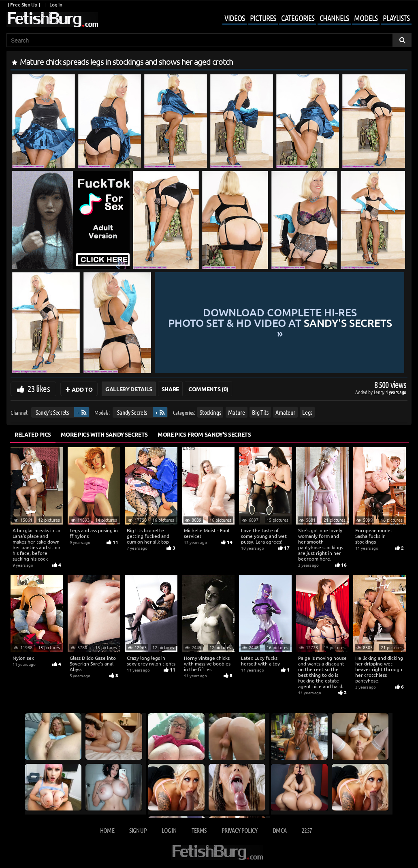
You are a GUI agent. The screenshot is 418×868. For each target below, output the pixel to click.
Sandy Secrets (132, 412)
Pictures (263, 18)
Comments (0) (208, 389)
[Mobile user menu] (311, 19)
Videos (235, 18)
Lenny (380, 392)
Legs (307, 412)
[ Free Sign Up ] (24, 5)
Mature (237, 412)
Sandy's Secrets (52, 412)
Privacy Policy (240, 830)
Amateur (285, 412)
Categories (298, 18)
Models (366, 18)
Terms (199, 830)
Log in (56, 5)
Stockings (210, 412)
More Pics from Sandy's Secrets (204, 434)
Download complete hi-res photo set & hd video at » (280, 323)
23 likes (39, 388)
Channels (334, 18)
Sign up (138, 830)
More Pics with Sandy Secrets (104, 434)
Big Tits (260, 412)
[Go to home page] (52, 20)
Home (107, 830)
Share (170, 389)
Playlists (396, 18)
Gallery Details (129, 389)
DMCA (279, 830)
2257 (307, 830)
